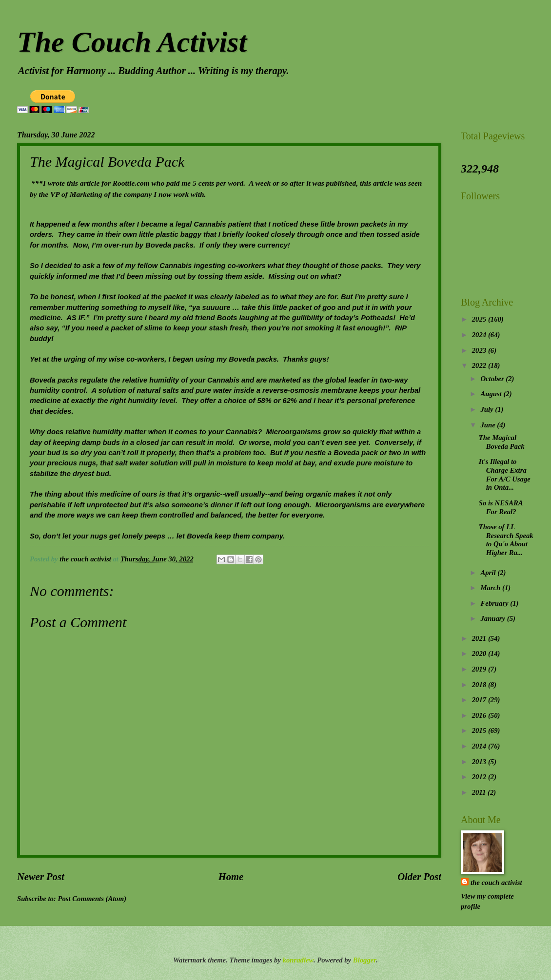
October (493, 379)
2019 (480, 669)
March (491, 588)
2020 (480, 653)
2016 (480, 715)
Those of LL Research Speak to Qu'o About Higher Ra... (506, 540)
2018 (480, 685)
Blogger (364, 960)
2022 (480, 365)
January (493, 618)
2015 (480, 730)
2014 (480, 746)
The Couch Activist (132, 42)
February (495, 603)
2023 (480, 350)
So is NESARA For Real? (501, 507)
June (489, 425)
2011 (480, 792)
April (489, 573)
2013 (480, 762)
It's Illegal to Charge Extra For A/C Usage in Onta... (505, 474)
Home (231, 877)
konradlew (298, 960)
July (488, 409)
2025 (480, 319)
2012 (480, 777)
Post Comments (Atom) (92, 899)
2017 (480, 700)
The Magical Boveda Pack (502, 442)
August (492, 394)
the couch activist (496, 883)
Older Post (419, 877)
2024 (480, 335)
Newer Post (41, 877)
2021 (480, 638)
